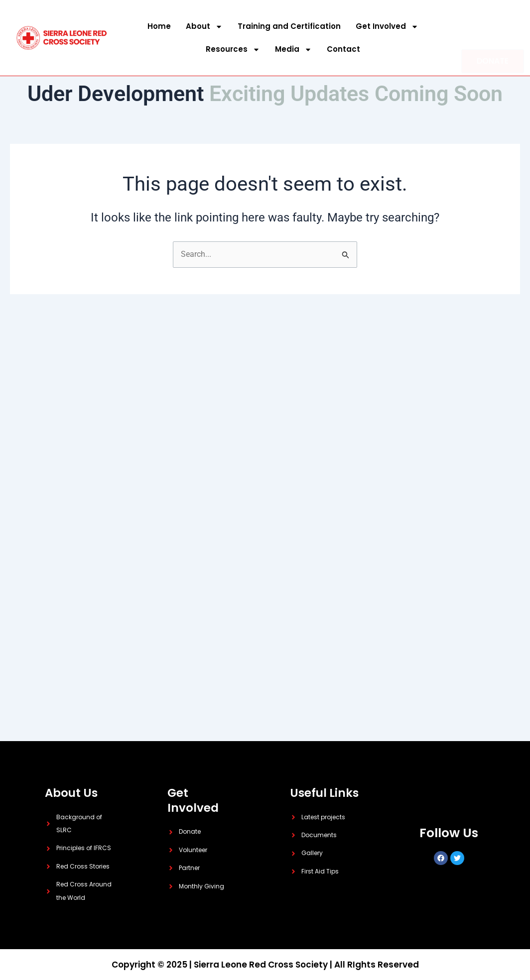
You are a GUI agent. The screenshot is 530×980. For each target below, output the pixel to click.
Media (293, 50)
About (204, 27)
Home (159, 26)
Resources (233, 50)
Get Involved (387, 27)
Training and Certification (289, 26)
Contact (343, 49)
